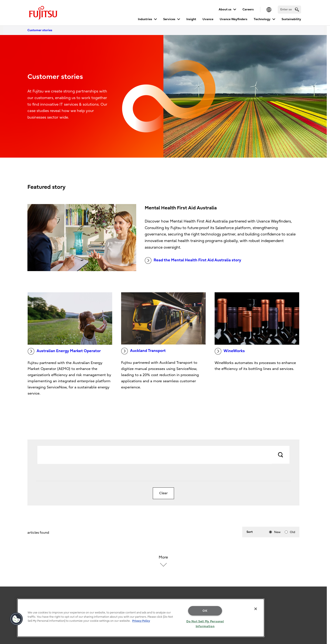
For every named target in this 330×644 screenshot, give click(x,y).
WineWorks (230, 351)
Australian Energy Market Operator (64, 351)
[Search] (289, 10)
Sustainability (291, 19)
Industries (145, 19)
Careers (248, 9)
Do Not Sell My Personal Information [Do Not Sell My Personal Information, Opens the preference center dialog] (205, 624)
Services (169, 19)
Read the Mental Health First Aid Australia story (193, 260)
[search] (297, 9)
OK (205, 611)
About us (225, 9)
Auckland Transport (143, 351)
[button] (16, 619)
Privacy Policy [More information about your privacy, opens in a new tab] (141, 621)
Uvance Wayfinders (234, 19)
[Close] (256, 609)
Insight (191, 19)
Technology (262, 19)
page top (320, 580)
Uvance (208, 19)
